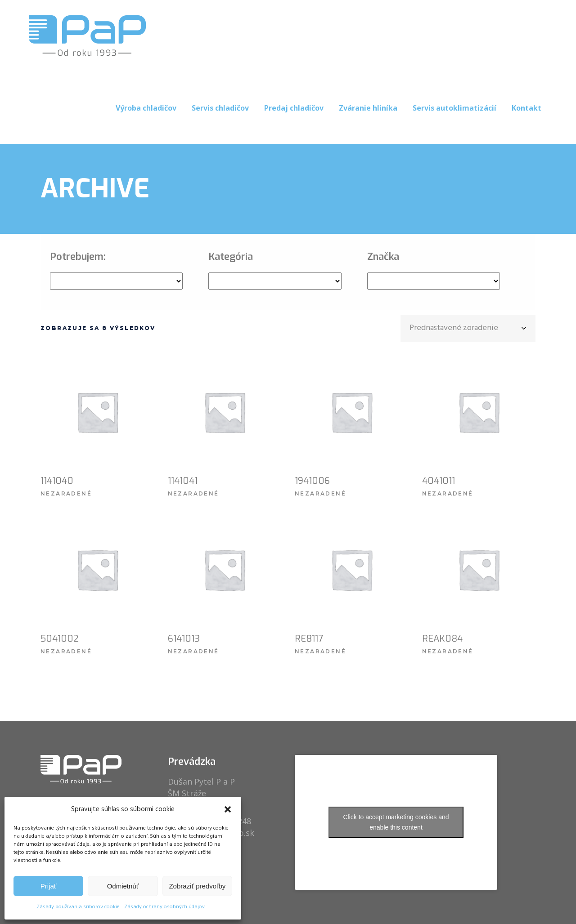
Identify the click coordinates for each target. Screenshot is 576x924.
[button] (228, 809)
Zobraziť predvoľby (197, 886)
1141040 (57, 481)
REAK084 (442, 639)
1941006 (312, 481)
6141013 (184, 639)
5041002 (60, 639)
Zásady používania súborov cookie (78, 907)
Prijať (49, 886)
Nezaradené (66, 493)
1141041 (183, 481)
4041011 (439, 481)
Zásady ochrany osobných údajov (164, 907)
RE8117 (309, 639)
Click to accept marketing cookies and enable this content (396, 822)
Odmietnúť (123, 886)
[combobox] (468, 328)
